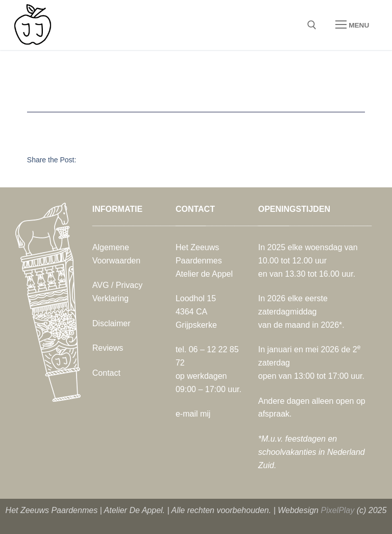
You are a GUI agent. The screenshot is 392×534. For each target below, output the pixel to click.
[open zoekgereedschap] (312, 25)
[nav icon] (352, 25)
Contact (106, 373)
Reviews (108, 348)
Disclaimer (112, 323)
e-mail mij (193, 414)
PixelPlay (337, 510)
